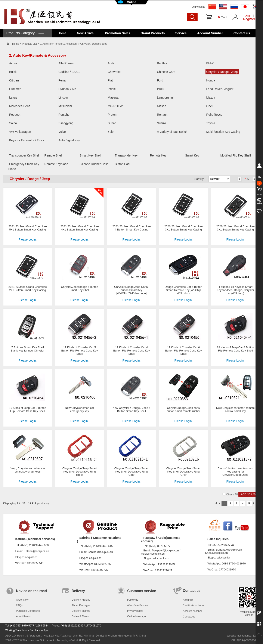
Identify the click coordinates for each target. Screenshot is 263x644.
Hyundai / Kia (67, 89)
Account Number (210, 33)
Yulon (112, 132)
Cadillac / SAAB (69, 72)
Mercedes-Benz (20, 106)
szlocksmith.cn (161, 558)
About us (188, 600)
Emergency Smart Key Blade (24, 166)
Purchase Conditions (28, 611)
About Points (23, 616)
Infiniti (112, 89)
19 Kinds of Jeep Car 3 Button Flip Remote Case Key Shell (27, 409)
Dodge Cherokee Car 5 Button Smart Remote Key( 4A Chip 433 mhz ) (184, 290)
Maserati (114, 97)
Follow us (133, 600)
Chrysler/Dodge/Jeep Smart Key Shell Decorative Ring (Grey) (183, 472)
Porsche (64, 115)
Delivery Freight (81, 600)
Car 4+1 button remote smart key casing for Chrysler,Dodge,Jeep (236, 472)
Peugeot (15, 115)
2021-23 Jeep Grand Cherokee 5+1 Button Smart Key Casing (27, 228)
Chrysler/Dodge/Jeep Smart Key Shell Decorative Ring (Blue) (131, 472)
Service (181, 33)
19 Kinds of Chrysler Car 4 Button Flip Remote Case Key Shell (131, 351)
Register (249, 19)
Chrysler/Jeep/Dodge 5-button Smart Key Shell (79, 288)
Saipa (13, 123)
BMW (210, 63)
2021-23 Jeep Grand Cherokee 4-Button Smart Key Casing (131, 228)
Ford (160, 80)
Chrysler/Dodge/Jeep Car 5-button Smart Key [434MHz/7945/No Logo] (131, 290)
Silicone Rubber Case (94, 164)
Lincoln (63, 97)
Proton (112, 115)
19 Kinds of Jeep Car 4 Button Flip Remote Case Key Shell (235, 349)
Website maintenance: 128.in (243, 636)
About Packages (81, 605)
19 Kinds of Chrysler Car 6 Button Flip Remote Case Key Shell (183, 351)
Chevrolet (114, 72)
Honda (211, 80)
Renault (162, 115)
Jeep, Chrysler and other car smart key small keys (28, 470)
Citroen (14, 80)
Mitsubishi (65, 106)
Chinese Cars (166, 72)
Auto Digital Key (69, 140)
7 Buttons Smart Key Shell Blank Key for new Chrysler (28, 349)
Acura (13, 63)
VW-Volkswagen (20, 132)
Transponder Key (126, 155)
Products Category (25, 33)
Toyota (211, 123)
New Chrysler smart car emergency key (80, 409)
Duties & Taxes (80, 616)
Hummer (15, 89)
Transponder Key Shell (24, 155)
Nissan (162, 106)
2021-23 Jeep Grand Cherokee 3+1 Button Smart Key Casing (183, 228)
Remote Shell (53, 155)
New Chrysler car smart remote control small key (235, 409)
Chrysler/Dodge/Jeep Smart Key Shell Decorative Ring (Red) (80, 472)
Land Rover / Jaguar (220, 89)
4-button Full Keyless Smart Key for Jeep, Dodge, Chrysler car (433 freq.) (235, 290)
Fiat (110, 80)
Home (62, 33)
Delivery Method (81, 611)
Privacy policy (135, 611)
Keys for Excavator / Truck (27, 140)
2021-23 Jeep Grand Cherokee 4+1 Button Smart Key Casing (79, 228)
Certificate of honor (194, 606)
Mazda (211, 97)
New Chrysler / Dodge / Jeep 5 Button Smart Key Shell (131, 409)
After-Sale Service (138, 605)
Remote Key (158, 155)
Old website (199, 7)
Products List (29, 44)
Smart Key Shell (90, 155)
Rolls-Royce (214, 115)
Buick (13, 72)
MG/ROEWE (116, 106)
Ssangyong (66, 123)
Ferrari (63, 80)
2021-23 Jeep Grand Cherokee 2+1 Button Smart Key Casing (27, 288)
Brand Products (153, 33)
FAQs (19, 605)
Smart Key (192, 155)
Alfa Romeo (66, 63)
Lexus (13, 97)
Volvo (62, 132)
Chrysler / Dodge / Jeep (222, 72)
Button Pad (122, 164)
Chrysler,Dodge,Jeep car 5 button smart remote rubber (183, 409)
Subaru (113, 123)
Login (248, 15)
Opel (210, 106)
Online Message (137, 616)
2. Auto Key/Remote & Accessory (59, 44)
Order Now (22, 600)
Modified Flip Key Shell (235, 155)
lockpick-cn (31, 557)
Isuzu (160, 89)
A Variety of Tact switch (172, 132)
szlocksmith (223, 558)
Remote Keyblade (56, 164)
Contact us (242, 33)
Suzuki (161, 123)
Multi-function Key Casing (223, 132)
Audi (111, 63)
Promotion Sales (118, 33)
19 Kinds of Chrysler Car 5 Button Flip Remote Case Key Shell (79, 351)
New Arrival (86, 33)
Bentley (162, 63)
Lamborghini (165, 97)
